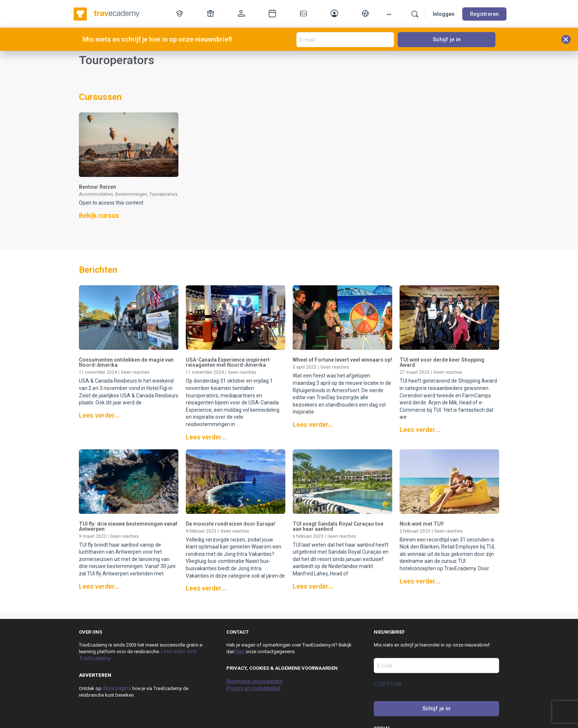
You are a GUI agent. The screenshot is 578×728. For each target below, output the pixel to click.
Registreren (484, 14)
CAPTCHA (388, 684)
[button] (566, 39)
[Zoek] (415, 14)
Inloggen (444, 14)
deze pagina (117, 688)
